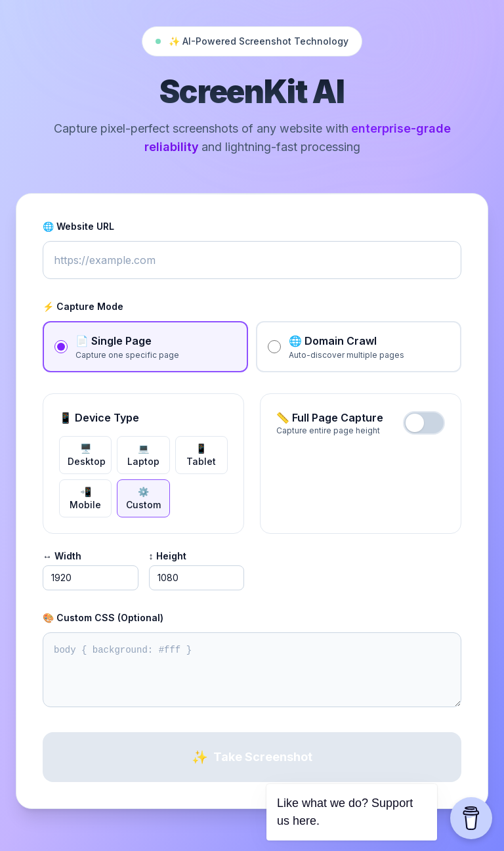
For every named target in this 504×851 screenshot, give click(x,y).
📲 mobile (85, 498)
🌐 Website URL (78, 226)
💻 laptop (143, 455)
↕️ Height (168, 556)
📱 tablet (201, 455)
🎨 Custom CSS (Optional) (103, 618)
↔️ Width (62, 556)
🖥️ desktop (87, 455)
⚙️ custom (143, 498)
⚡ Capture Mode (83, 306)
